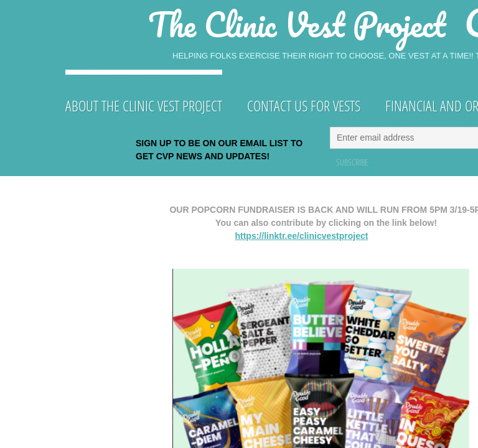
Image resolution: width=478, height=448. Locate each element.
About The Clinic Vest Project (144, 105)
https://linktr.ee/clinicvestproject (301, 236)
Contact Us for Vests (304, 105)
